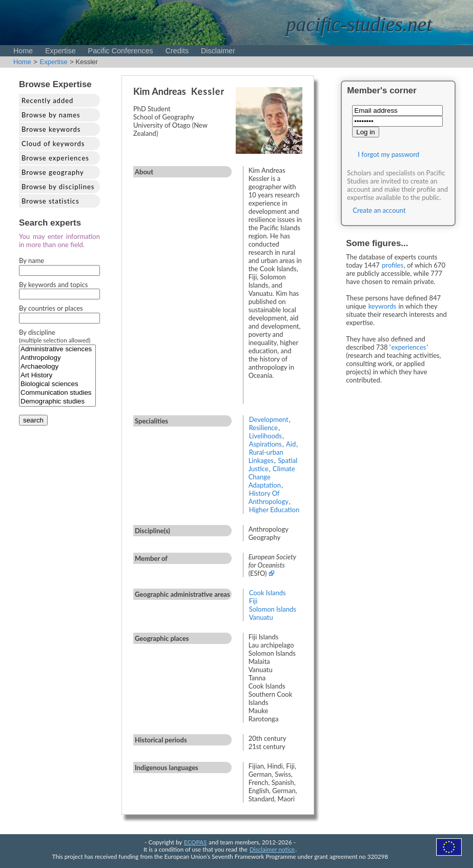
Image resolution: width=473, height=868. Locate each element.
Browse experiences (55, 158)
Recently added (47, 100)
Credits (177, 51)
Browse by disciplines (58, 187)
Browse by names (51, 115)
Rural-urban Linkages (266, 456)
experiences (408, 347)
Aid (291, 444)
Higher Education (274, 510)
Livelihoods (265, 436)
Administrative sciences (57, 349)
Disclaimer (218, 51)
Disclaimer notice (272, 849)
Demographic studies (57, 402)
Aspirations (265, 444)
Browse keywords (51, 129)
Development (269, 419)
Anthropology (57, 358)
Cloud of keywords (53, 144)
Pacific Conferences (121, 51)
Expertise (60, 51)
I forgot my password (388, 154)
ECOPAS (195, 842)
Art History (57, 376)
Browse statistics (50, 201)
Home (23, 51)
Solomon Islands (273, 609)
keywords (383, 306)
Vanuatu (261, 617)
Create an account (379, 210)
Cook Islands (268, 593)
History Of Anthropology (269, 497)
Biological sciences (57, 384)
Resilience (264, 428)
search (33, 420)
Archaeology (57, 367)
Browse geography (53, 172)
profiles (393, 265)
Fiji (253, 601)
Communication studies (57, 393)
